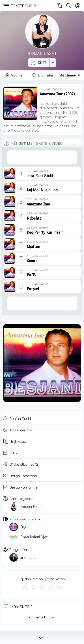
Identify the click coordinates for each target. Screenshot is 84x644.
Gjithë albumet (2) (24, 464)
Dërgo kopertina (23, 476)
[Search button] (69, 6)
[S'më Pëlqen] (25, 587)
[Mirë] (42, 587)
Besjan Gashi (20, 419)
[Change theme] (60, 6)
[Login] (78, 6)
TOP (42, 637)
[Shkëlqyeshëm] (59, 587)
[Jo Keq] (34, 587)
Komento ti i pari (42, 617)
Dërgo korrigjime (24, 487)
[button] (6, 6)
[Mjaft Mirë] (51, 587)
